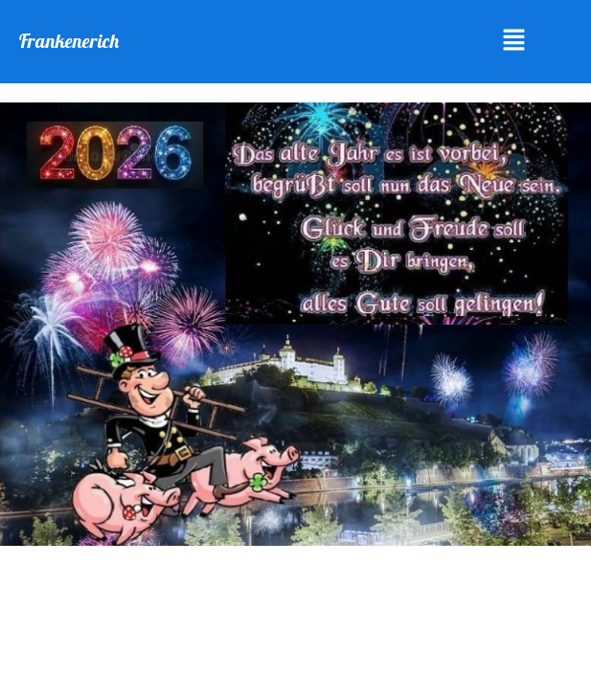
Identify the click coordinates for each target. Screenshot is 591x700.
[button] (514, 42)
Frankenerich (69, 41)
